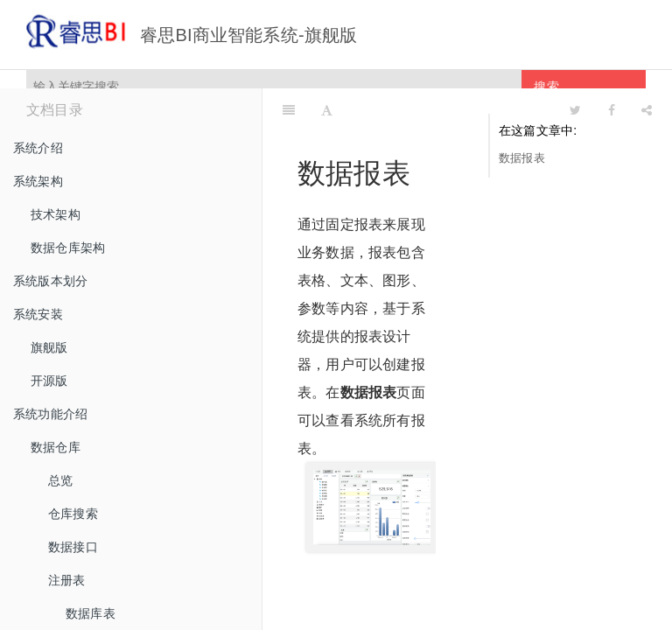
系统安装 (38, 314)
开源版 (49, 381)
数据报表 (522, 158)
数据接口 (73, 547)
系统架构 (38, 181)
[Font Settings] (327, 110)
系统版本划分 (50, 281)
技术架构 (56, 214)
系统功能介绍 (50, 414)
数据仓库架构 (68, 248)
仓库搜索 (73, 514)
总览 (60, 480)
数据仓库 (56, 447)
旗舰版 (49, 347)
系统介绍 (38, 148)
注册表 (67, 580)
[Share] (647, 110)
